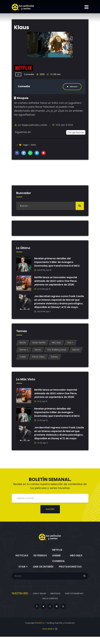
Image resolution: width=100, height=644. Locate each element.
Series (38, 353)
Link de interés (43, 574)
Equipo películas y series (35, 125)
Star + (70, 346)
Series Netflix (39, 346)
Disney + (24, 353)
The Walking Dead (57, 353)
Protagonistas (70, 574)
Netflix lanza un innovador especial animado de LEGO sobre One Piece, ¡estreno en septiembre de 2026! (56, 281)
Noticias (22, 563)
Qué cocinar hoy (74, 601)
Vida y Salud (39, 601)
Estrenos (40, 563)
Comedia (29, 74)
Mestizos (55, 601)
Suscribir (50, 516)
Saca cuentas (50, 606)
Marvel (76, 353)
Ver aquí (72, 87)
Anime (56, 563)
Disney (54, 360)
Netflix (33, 145)
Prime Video (38, 360)
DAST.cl (41, 630)
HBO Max (56, 346)
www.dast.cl (50, 636)
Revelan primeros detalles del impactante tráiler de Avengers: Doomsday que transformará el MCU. (57, 262)
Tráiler (23, 360)
